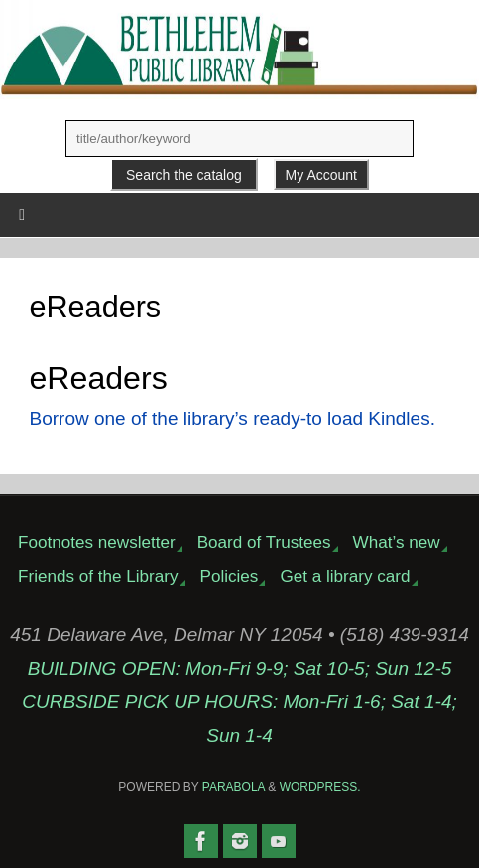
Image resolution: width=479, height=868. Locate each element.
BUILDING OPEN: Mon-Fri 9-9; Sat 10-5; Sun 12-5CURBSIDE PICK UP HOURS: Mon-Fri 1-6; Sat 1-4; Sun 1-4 (239, 702)
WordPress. (320, 787)
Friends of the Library (98, 577)
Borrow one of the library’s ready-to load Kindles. (233, 418)
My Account (321, 175)
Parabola (234, 787)
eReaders (99, 378)
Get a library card (345, 577)
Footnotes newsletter (97, 542)
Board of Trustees (264, 542)
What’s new (397, 542)
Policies (230, 577)
